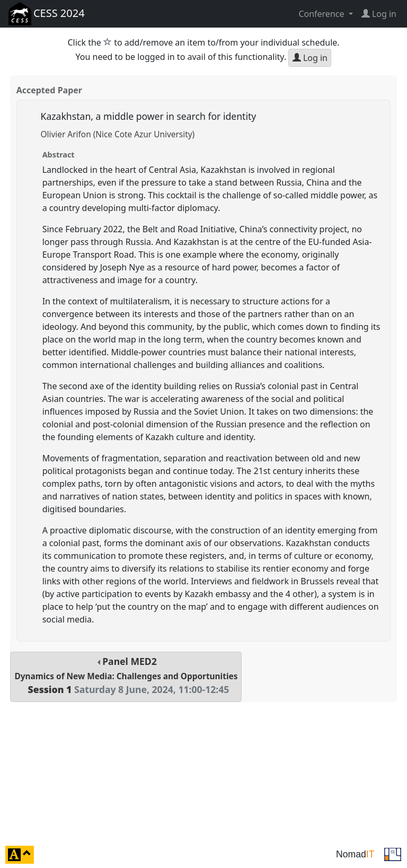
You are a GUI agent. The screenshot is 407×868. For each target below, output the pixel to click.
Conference (322, 14)
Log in (310, 58)
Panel (126, 675)
